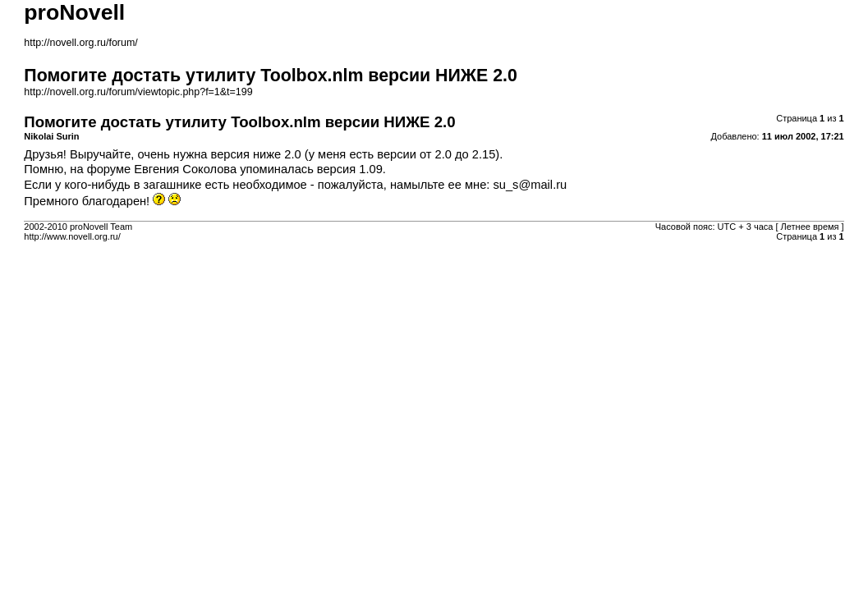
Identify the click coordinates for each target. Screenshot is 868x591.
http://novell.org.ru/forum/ (80, 43)
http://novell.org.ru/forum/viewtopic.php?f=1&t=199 (138, 92)
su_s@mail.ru (530, 185)
